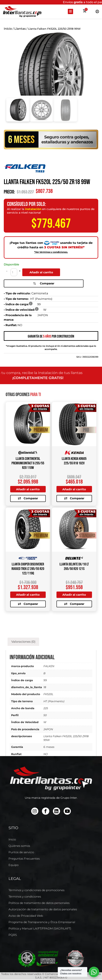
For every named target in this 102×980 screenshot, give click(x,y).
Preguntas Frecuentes (24, 859)
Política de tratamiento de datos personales (39, 903)
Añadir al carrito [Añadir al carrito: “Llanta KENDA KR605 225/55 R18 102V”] (74, 488)
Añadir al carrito (41, 272)
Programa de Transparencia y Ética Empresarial (42, 922)
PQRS (13, 935)
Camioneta (40, 292)
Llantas (20, 29)
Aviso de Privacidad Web (26, 916)
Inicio (8, 29)
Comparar (42, 283)
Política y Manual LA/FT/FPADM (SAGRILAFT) (40, 929)
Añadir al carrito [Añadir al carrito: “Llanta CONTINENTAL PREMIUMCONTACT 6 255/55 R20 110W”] (28, 488)
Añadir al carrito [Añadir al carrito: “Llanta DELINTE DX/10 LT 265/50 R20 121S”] (74, 594)
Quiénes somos (19, 846)
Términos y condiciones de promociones (36, 890)
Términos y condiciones (25, 897)
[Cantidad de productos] (14, 272)
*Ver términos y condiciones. (51, 252)
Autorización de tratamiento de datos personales (43, 910)
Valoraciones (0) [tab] (23, 748)
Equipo (14, 865)
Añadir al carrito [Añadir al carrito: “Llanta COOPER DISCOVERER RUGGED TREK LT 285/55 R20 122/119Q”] (28, 594)
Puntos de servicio (21, 853)
